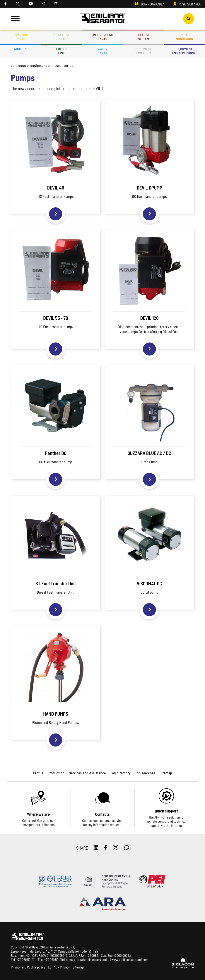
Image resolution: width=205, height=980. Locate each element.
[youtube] (31, 4)
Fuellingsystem (143, 37)
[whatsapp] (127, 848)
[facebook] (6, 4)
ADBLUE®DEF (20, 51)
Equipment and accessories (52, 65)
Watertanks (102, 51)
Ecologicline (61, 51)
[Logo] (102, 19)
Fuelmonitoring (184, 37)
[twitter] (18, 4)
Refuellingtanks (61, 37)
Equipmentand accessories (185, 51)
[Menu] (15, 19)
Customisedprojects (143, 51)
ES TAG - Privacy (59, 967)
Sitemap (78, 967)
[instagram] (43, 4)
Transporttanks (20, 37)
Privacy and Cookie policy (28, 967)
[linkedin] (56, 4)
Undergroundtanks (102, 37)
